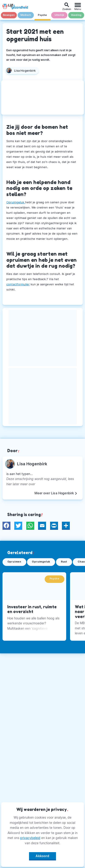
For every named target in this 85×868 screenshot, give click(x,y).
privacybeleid (30, 838)
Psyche (42, 15)
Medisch (26, 15)
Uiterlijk (59, 15)
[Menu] (78, 6)
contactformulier (18, 284)
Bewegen (9, 15)
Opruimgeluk (16, 202)
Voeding (76, 15)
